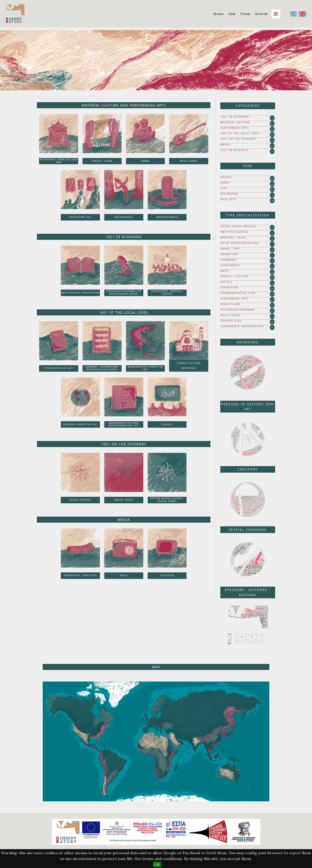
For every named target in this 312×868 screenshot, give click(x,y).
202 (272, 272)
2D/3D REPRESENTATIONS (240, 243)
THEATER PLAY (231, 321)
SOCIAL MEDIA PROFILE (238, 226)
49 (272, 146)
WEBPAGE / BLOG (233, 238)
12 (272, 250)
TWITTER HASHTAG (234, 232)
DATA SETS (228, 199)
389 (272, 278)
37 (272, 306)
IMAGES (226, 177)
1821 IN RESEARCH (235, 150)
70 (272, 239)
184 (272, 129)
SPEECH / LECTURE (234, 276)
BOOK (225, 271)
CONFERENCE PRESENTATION (242, 326)
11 (272, 195)
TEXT (224, 188)
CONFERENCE (230, 265)
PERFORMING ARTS (235, 128)
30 (272, 152)
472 (272, 201)
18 (272, 283)
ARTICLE (227, 282)
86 (272, 141)
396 (272, 179)
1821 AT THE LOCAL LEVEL (240, 133)
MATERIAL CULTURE (235, 122)
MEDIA (225, 145)
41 (272, 261)
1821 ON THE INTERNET (238, 139)
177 (272, 328)
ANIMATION (229, 254)
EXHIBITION (229, 288)
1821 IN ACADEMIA (235, 117)
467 (272, 135)
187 (272, 289)
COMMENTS (229, 260)
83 (272, 300)
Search (261, 14)
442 (272, 184)
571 (272, 118)
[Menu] (276, 14)
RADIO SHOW (230, 304)
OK (157, 864)
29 (272, 294)
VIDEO (225, 183)
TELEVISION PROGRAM (237, 310)
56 (272, 317)
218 (272, 124)
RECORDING (229, 194)
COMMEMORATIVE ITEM (238, 293)
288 (272, 190)
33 (272, 228)
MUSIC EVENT (231, 315)
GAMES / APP (230, 249)
